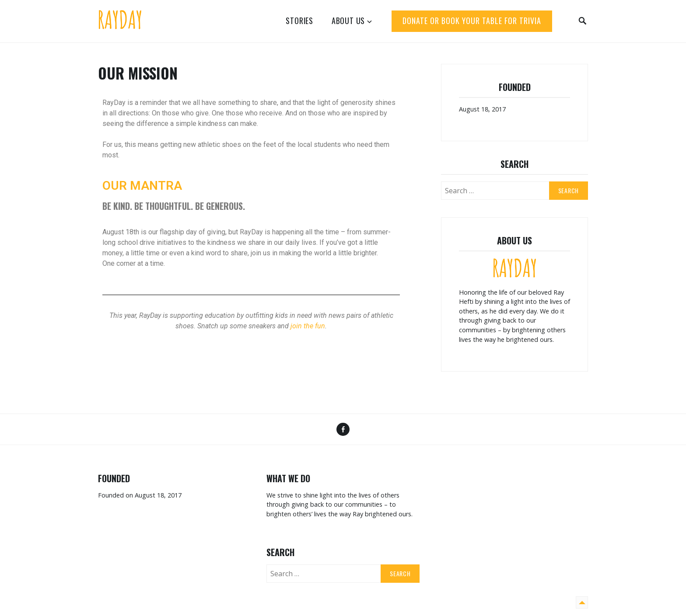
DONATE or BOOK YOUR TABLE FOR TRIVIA (472, 21)
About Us (348, 21)
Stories (299, 21)
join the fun (308, 326)
